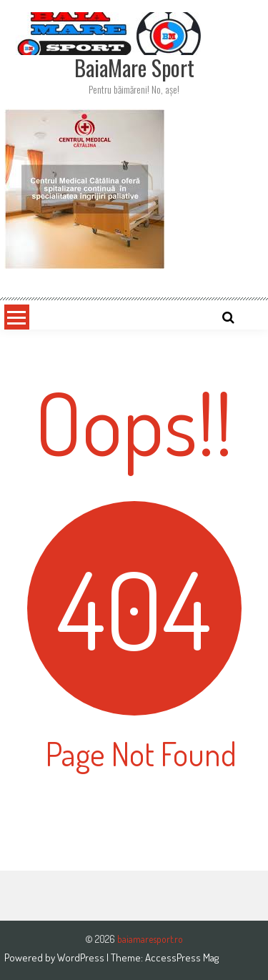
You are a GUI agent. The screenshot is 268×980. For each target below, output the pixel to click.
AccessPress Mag (182, 957)
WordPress (82, 957)
